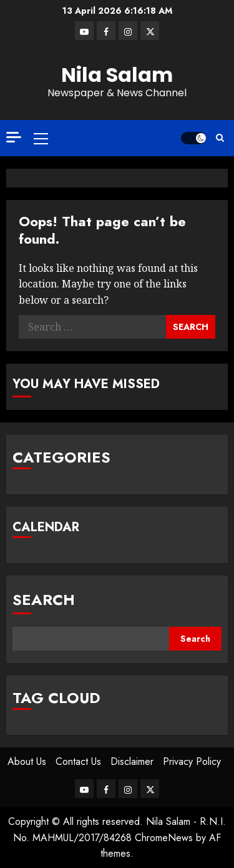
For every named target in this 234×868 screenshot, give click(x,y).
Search (44, 600)
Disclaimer (132, 761)
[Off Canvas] (14, 137)
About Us (27, 761)
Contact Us (78, 761)
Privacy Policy (192, 761)
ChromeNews (164, 838)
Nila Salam (117, 75)
